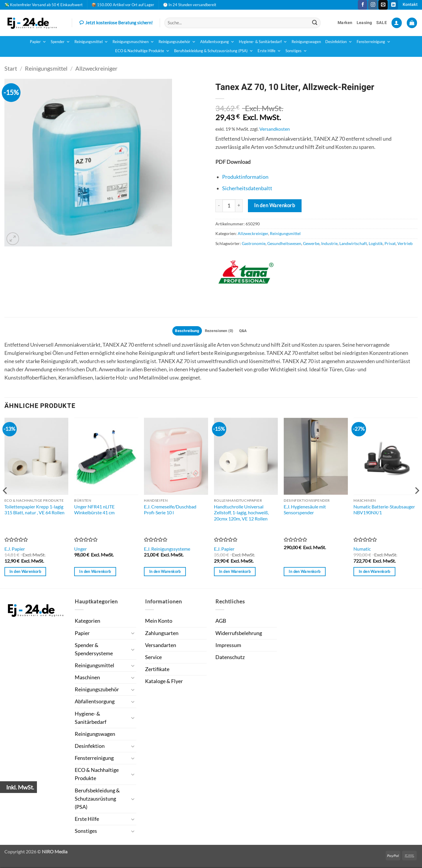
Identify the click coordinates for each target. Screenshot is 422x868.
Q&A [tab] (246, 331)
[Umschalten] (133, 634)
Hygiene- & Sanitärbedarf (263, 42)
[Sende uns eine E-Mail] (383, 5)
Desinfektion (339, 42)
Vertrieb (405, 243)
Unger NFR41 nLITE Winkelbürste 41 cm (94, 510)
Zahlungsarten (162, 634)
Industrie (329, 243)
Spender (60, 42)
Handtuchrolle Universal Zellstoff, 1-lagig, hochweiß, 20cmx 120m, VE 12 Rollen (241, 513)
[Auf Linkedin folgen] (393, 5)
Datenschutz (230, 658)
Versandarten (161, 646)
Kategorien (87, 622)
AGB (221, 622)
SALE (382, 23)
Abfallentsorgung (217, 42)
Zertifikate (157, 670)
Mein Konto (159, 622)
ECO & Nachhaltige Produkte (142, 51)
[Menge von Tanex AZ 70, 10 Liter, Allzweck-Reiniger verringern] (219, 206)
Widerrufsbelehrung (239, 634)
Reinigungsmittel (91, 42)
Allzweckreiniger (96, 68)
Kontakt (410, 5)
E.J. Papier (15, 550)
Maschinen (87, 678)
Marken (345, 23)
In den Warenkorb (275, 205)
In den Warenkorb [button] (25, 572)
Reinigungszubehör (177, 42)
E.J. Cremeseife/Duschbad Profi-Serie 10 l (170, 510)
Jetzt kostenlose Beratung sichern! (116, 23)
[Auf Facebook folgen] (363, 5)
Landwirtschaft (353, 243)
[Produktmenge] (229, 206)
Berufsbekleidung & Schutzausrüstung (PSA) (214, 51)
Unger (80, 550)
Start (11, 68)
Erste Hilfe (269, 51)
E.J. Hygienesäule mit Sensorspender (305, 510)
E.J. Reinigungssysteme (167, 550)
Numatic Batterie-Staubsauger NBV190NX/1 (384, 510)
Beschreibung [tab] (184, 331)
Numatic (362, 550)
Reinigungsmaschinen (133, 42)
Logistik (376, 243)
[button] (397, 23)
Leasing (364, 23)
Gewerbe (311, 243)
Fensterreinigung (374, 42)
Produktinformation (245, 177)
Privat (390, 243)
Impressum (228, 646)
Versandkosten (275, 129)
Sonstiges (296, 51)
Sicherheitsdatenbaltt (247, 188)
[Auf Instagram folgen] (373, 5)
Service (153, 658)
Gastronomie (254, 243)
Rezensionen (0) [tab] (220, 331)
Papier (38, 42)
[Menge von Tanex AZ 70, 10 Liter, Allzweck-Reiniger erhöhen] (239, 206)
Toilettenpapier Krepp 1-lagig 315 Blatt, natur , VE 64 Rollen (34, 510)
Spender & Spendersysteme (94, 650)
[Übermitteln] (315, 23)
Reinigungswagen (306, 42)
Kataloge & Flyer (164, 682)
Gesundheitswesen (284, 243)
